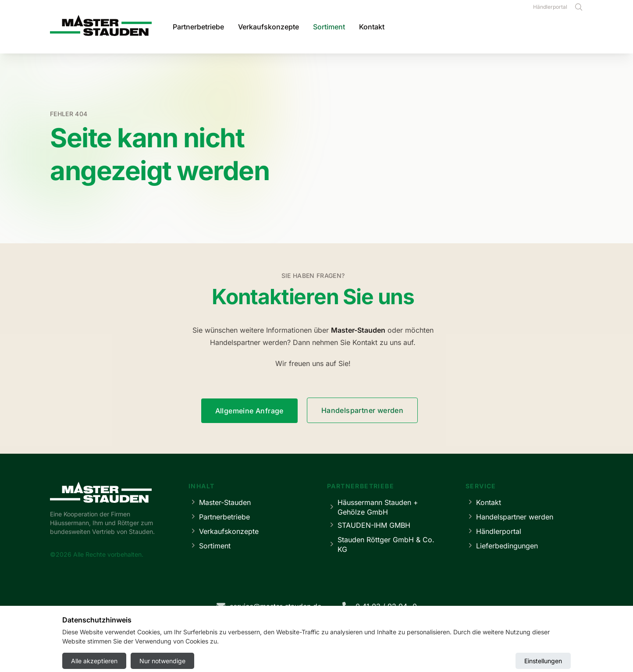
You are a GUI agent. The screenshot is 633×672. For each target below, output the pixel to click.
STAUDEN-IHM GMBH (369, 525)
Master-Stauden (220, 502)
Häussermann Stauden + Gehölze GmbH (373, 507)
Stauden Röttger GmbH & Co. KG (381, 544)
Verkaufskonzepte (268, 27)
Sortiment (329, 27)
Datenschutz (302, 639)
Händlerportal (550, 7)
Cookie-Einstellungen (361, 639)
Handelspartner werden (362, 410)
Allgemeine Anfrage (249, 411)
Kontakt (372, 27)
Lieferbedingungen (502, 546)
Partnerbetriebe (198, 27)
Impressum (258, 639)
